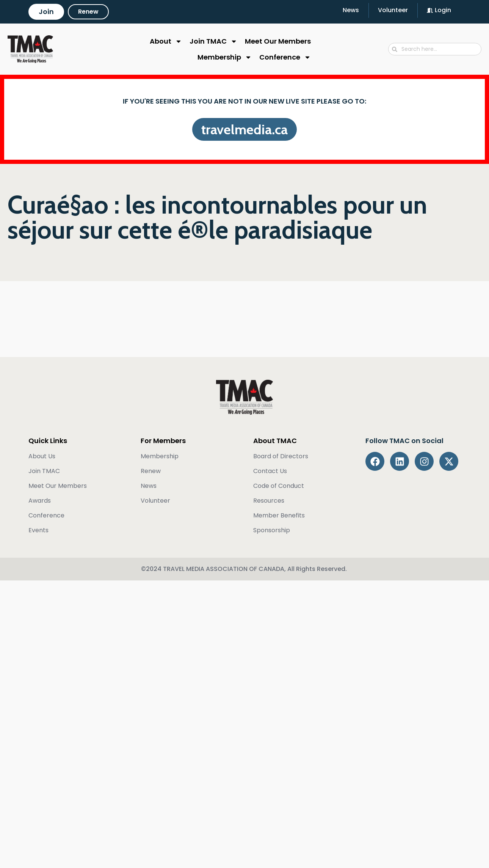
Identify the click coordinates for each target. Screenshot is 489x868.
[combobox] (435, 49)
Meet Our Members (278, 41)
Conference (285, 57)
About (166, 41)
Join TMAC (213, 41)
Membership (225, 57)
